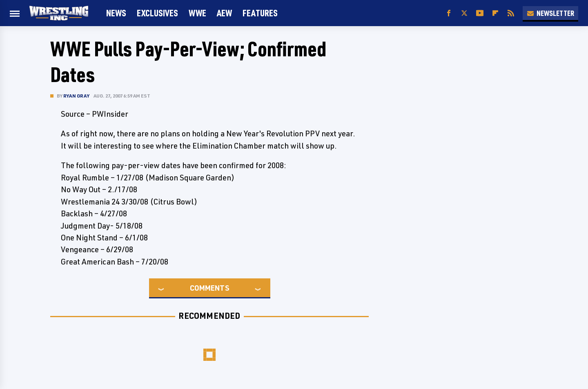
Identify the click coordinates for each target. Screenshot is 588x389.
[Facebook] (449, 13)
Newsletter (550, 13)
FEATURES (260, 13)
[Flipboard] (495, 13)
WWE (197, 13)
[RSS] (511, 13)
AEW (224, 13)
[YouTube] (480, 13)
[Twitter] (464, 13)
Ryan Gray (76, 96)
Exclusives (157, 13)
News (116, 13)
